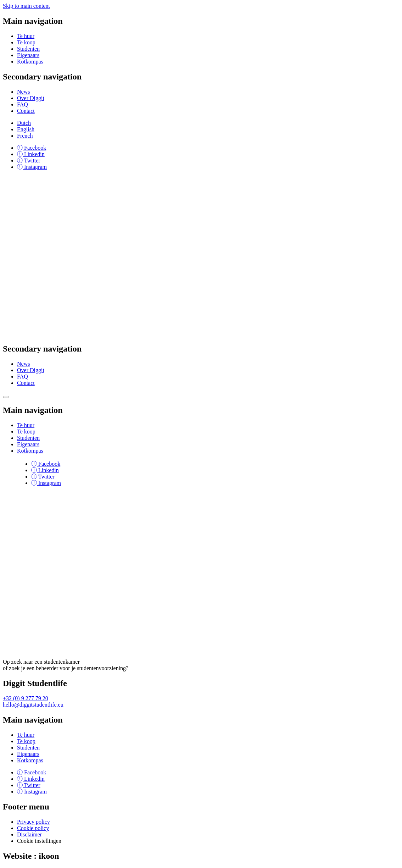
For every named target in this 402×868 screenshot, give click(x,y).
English (26, 129)
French (25, 136)
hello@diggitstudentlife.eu (33, 705)
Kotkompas (30, 62)
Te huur (26, 36)
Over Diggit (31, 98)
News (23, 92)
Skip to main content (26, 6)
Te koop (26, 42)
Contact (26, 111)
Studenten (28, 49)
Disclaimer (29, 834)
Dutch (24, 123)
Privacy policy (33, 822)
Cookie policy (33, 828)
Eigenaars (28, 55)
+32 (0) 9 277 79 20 (26, 698)
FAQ (23, 104)
